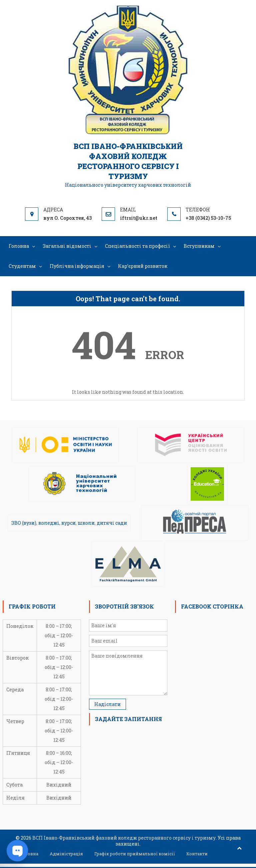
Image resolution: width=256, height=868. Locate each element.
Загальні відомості (67, 246)
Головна (19, 246)
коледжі (49, 523)
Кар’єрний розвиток (143, 266)
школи (86, 523)
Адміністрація (66, 854)
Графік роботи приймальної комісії (135, 854)
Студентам (22, 266)
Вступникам (199, 246)
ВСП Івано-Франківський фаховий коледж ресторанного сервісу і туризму (128, 161)
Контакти (197, 854)
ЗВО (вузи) (24, 523)
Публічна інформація (77, 266)
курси (68, 523)
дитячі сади (112, 523)
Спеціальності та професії (137, 246)
